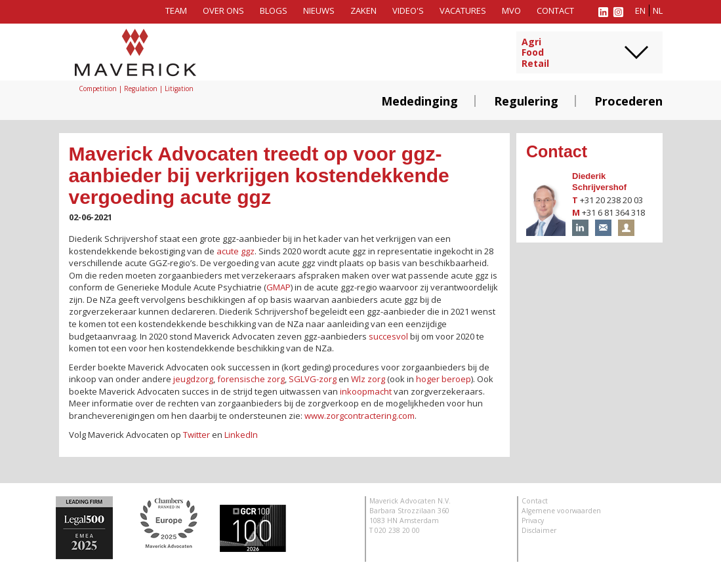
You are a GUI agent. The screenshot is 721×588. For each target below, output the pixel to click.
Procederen (628, 101)
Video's (408, 10)
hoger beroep (443, 379)
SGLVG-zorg (313, 379)
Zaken (363, 10)
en (640, 10)
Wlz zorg (368, 379)
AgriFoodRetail (535, 53)
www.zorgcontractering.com (360, 416)
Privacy (533, 520)
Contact (555, 10)
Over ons (223, 10)
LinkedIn (241, 435)
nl (658, 10)
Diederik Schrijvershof (599, 182)
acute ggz (236, 251)
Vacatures (463, 10)
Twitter (196, 435)
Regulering (526, 101)
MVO (511, 10)
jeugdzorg (193, 379)
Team (176, 10)
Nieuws (319, 10)
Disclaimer (539, 530)
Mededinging (420, 101)
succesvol (388, 336)
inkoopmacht (366, 391)
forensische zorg (251, 379)
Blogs (274, 10)
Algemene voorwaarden (561, 511)
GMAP (278, 287)
